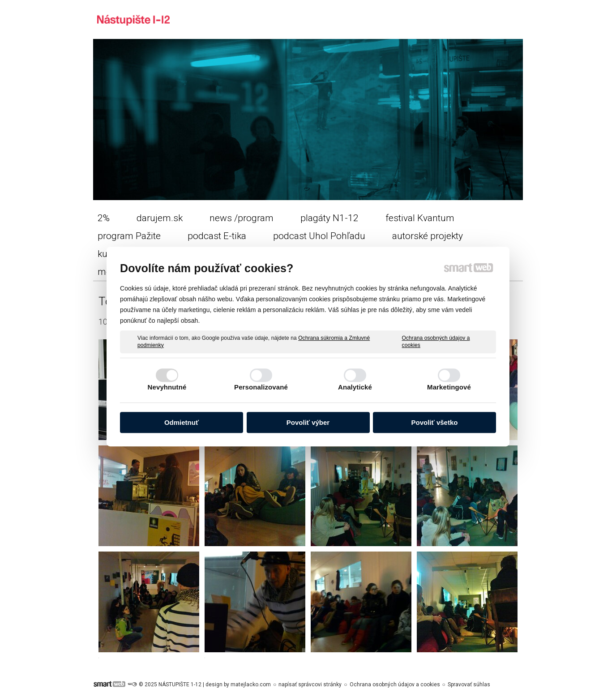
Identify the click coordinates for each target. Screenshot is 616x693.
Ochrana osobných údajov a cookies (436, 342)
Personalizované (261, 387)
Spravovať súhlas (469, 684)
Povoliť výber (308, 422)
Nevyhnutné (167, 387)
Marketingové (449, 387)
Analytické (355, 387)
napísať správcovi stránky (310, 684)
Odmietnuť (182, 422)
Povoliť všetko (435, 422)
